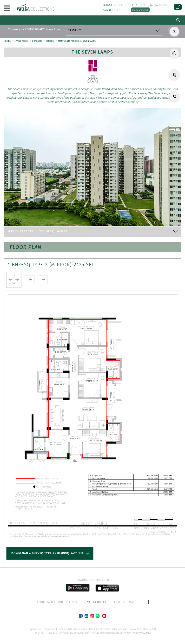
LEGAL (117, 602)
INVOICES (159, 5)
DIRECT (97, 602)
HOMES (7, 41)
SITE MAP (129, 602)
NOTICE (140, 10)
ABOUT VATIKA (46, 602)
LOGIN (138, 5)
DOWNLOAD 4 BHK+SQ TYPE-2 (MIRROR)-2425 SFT (47, 553)
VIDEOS (62, 602)
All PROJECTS (115, 5)
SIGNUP (112, 10)
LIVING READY (21, 41)
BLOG (141, 602)
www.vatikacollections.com (112, 633)
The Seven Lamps (93, 52)
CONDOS (49, 41)
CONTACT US (77, 602)
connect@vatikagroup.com (78, 633)
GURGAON (37, 41)
